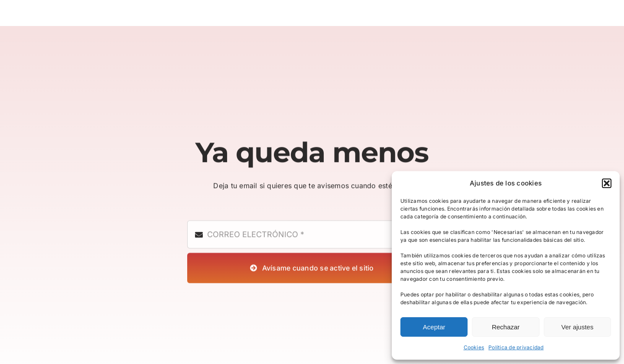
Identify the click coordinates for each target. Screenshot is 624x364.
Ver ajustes (577, 327)
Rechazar (506, 327)
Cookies (474, 347)
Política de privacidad (516, 347)
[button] (607, 183)
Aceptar (434, 327)
